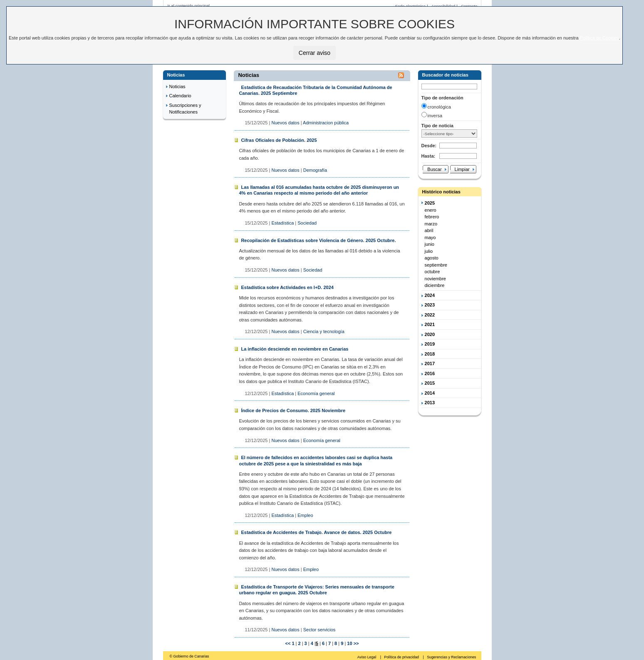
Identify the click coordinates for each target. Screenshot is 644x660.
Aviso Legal (367, 657)
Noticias (177, 87)
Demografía (315, 170)
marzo (431, 224)
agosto (432, 258)
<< (288, 643)
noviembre (435, 279)
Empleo (305, 515)
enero (431, 210)
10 (349, 643)
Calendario (180, 96)
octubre (432, 272)
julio (429, 251)
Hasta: (429, 156)
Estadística (282, 223)
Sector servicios (320, 630)
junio (430, 244)
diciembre (435, 285)
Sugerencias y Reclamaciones (451, 657)
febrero (432, 217)
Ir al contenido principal (189, 6)
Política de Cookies (599, 38)
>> (356, 643)
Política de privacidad (402, 657)
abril (429, 230)
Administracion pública (326, 123)
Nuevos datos (285, 123)
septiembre (436, 265)
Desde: (429, 146)
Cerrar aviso (315, 53)
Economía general (316, 393)
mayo (430, 237)
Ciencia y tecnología (324, 331)
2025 (430, 203)
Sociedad (307, 223)
